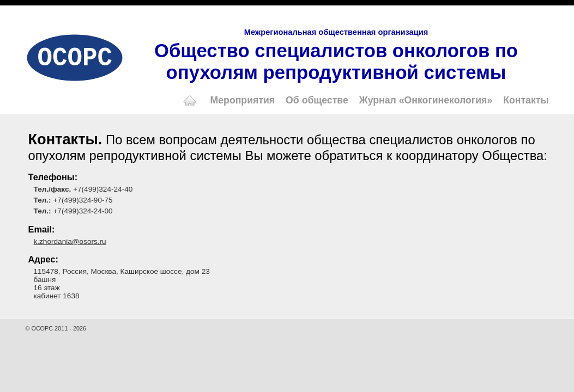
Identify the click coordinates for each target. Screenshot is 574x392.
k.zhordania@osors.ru (70, 241)
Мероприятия (243, 100)
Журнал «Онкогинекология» (426, 100)
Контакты (526, 100)
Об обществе (317, 100)
